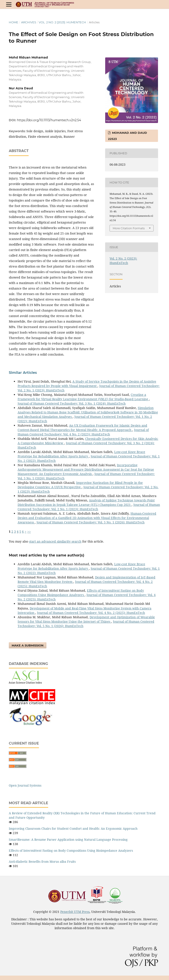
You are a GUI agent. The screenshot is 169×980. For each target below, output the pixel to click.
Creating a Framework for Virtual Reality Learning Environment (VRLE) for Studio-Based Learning (83, 397)
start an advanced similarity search (55, 541)
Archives (29, 22)
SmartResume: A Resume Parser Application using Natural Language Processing (68, 840)
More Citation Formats (129, 228)
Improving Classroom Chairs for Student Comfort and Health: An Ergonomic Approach (73, 829)
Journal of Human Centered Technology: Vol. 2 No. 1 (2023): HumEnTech (89, 507)
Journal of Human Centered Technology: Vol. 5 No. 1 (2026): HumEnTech (91, 522)
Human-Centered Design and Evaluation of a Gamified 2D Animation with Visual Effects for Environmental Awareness (87, 518)
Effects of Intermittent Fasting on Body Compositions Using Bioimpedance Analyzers (81, 593)
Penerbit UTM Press (75, 912)
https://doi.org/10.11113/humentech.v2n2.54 (49, 120)
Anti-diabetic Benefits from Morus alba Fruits (42, 862)
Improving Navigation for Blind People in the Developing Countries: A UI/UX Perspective (80, 485)
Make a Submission (28, 645)
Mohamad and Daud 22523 (128, 136)
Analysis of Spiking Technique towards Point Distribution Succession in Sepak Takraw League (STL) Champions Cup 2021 (86, 502)
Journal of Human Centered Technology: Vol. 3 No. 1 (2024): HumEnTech (72, 403)
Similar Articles (23, 373)
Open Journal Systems (25, 785)
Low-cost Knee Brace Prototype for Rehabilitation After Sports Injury (81, 454)
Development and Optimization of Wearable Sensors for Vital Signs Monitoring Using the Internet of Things (86, 619)
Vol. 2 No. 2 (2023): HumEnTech (62, 22)
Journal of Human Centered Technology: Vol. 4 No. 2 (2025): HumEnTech (83, 432)
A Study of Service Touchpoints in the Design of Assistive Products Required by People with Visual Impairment (87, 384)
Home (14, 22)
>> (29, 531)
